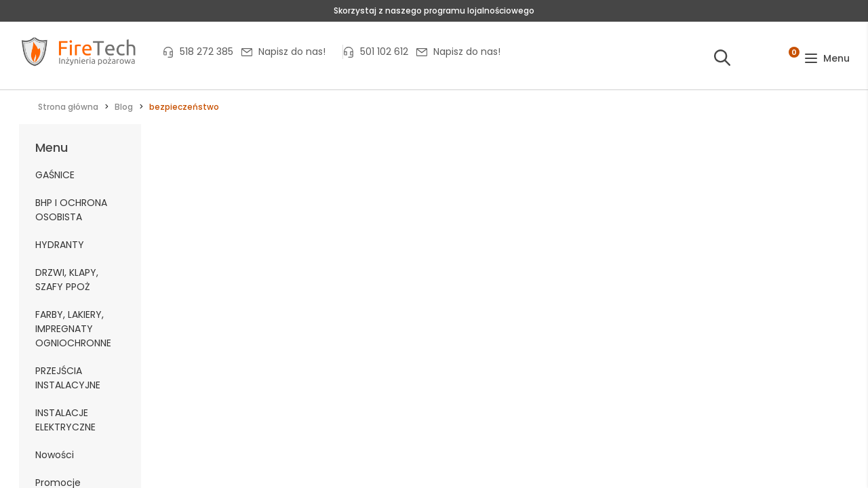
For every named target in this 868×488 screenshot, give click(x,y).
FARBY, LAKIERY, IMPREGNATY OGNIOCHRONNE (73, 329)
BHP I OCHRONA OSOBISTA (71, 210)
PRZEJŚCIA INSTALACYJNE (68, 378)
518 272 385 (206, 52)
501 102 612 (384, 52)
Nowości (55, 455)
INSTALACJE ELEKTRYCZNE (65, 420)
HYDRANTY (60, 245)
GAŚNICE (55, 175)
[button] (827, 59)
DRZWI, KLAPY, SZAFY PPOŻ (67, 280)
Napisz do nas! (292, 52)
